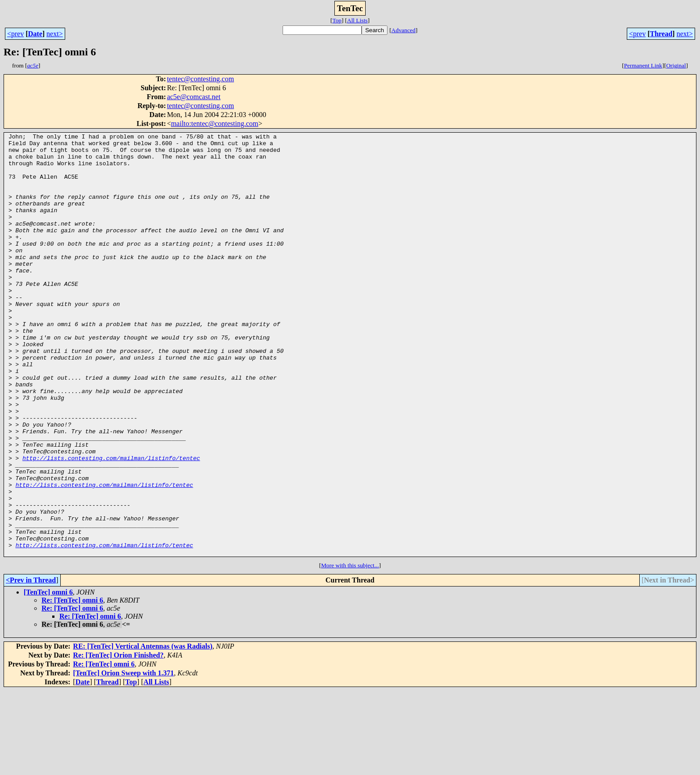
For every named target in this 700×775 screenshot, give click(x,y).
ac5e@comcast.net (194, 97)
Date (35, 34)
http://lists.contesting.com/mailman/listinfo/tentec (111, 524)
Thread (661, 34)
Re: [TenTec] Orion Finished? (119, 739)
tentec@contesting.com (200, 79)
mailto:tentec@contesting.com (215, 124)
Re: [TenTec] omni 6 (72, 685)
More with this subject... (350, 650)
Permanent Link (643, 65)
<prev (15, 34)
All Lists (357, 20)
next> (55, 34)
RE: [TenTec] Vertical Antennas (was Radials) (143, 731)
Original (676, 65)
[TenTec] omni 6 (48, 677)
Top (337, 20)
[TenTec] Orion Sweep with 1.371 (124, 757)
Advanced (404, 30)
